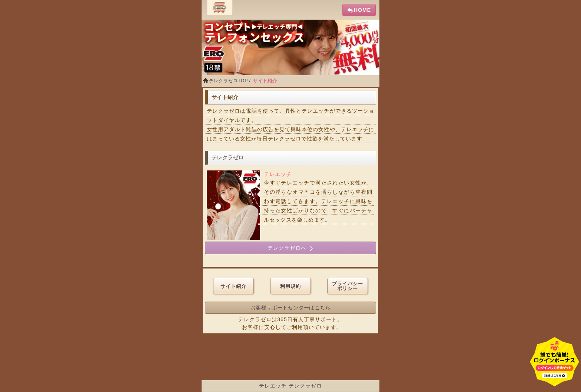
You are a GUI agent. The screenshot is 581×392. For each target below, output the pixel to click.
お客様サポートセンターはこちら (290, 308)
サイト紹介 (233, 286)
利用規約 (290, 286)
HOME (362, 10)
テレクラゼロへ (290, 248)
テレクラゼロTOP (228, 81)
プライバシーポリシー (348, 286)
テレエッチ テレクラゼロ (290, 386)
